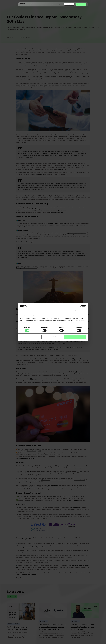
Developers (69, 4)
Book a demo (81, 4)
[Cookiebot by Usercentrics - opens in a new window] (79, 306)
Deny (31, 337)
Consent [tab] (30, 311)
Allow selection (53, 337)
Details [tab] (53, 311)
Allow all (75, 337)
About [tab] (76, 311)
